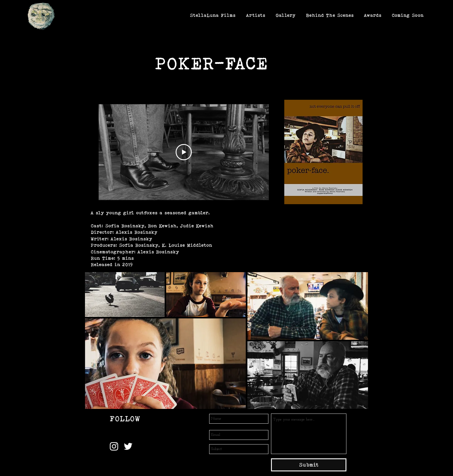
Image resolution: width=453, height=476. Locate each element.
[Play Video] (184, 152)
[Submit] (309, 465)
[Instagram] (114, 446)
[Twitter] (128, 446)
